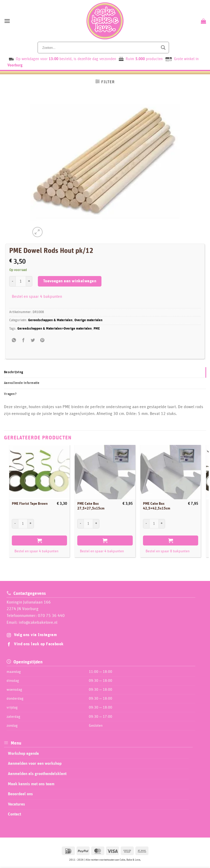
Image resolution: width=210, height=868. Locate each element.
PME (97, 329)
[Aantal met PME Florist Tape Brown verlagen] (15, 524)
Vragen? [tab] (10, 394)
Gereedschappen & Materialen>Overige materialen (55, 329)
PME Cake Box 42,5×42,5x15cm (157, 506)
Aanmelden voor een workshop (35, 763)
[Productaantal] (21, 281)
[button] (7, 21)
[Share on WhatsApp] (14, 341)
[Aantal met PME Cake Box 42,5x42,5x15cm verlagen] (146, 524)
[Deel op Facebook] (24, 341)
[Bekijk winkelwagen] (203, 21)
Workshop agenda (23, 753)
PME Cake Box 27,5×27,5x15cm (91, 506)
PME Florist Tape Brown (30, 504)
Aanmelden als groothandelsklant (37, 774)
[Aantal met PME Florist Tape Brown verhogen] (31, 524)
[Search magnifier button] (163, 48)
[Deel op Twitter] (33, 341)
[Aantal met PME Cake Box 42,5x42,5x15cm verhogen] (162, 524)
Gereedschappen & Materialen (50, 320)
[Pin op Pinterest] (42, 341)
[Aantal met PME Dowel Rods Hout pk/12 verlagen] (12, 281)
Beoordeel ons (20, 794)
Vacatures (16, 804)
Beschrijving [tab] (14, 372)
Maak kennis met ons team (31, 784)
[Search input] (100, 48)
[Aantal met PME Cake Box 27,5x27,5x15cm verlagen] (80, 524)
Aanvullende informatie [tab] (22, 383)
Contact (14, 814)
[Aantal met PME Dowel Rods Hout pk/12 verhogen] (29, 281)
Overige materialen (88, 320)
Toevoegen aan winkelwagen (70, 281)
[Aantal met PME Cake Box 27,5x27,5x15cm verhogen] (96, 524)
